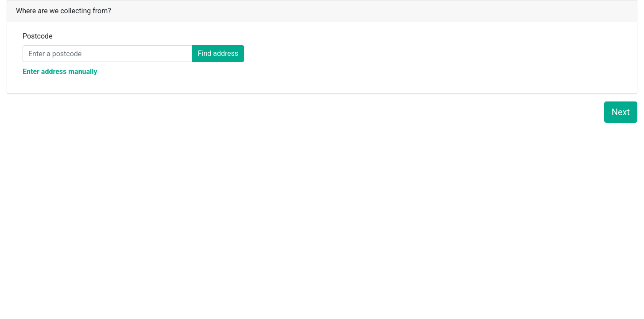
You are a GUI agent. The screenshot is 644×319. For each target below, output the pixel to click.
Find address (218, 53)
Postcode (38, 36)
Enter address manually (60, 72)
